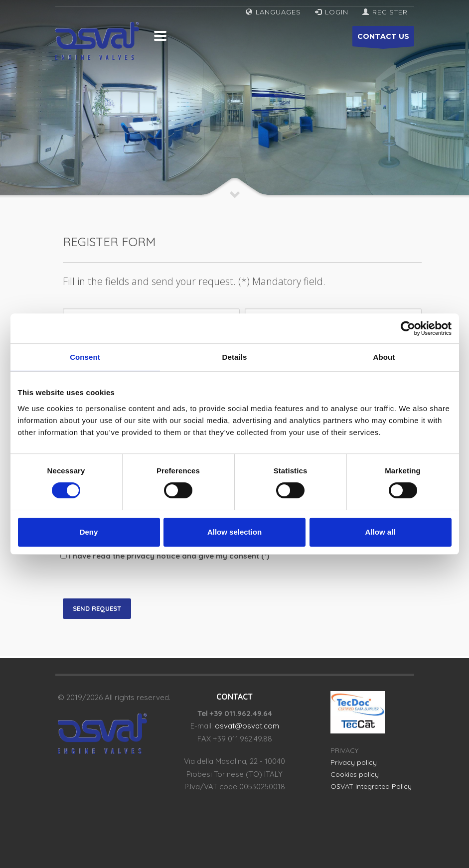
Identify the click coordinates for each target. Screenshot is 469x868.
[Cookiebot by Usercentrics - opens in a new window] (408, 328)
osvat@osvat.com (247, 726)
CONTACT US (383, 39)
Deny (89, 532)
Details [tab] (235, 357)
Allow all (381, 532)
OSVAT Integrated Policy (371, 786)
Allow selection (234, 532)
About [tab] (384, 357)
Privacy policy (354, 762)
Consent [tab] (85, 357)
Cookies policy (355, 774)
